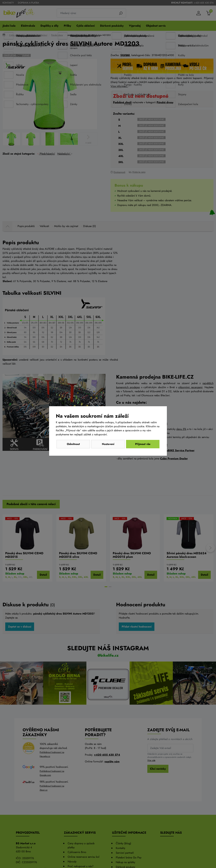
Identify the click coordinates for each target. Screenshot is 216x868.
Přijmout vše (143, 444)
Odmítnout (73, 444)
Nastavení (108, 444)
